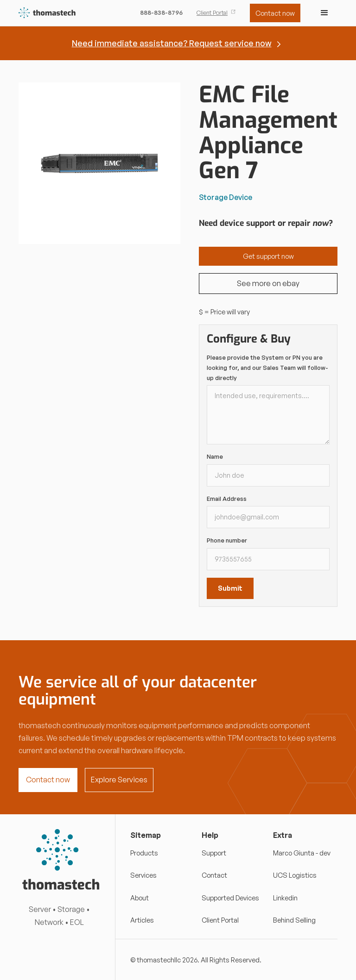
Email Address (227, 499)
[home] (48, 13)
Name (215, 456)
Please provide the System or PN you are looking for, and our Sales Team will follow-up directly (267, 367)
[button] (324, 13)
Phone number (227, 540)
